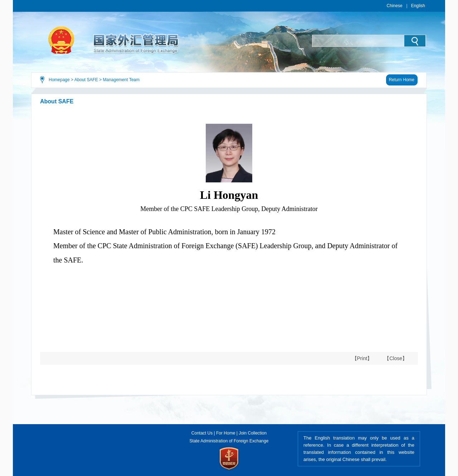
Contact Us (202, 433)
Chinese (395, 6)
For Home (226, 433)
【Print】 (362, 358)
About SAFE (86, 80)
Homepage (59, 80)
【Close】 (396, 358)
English (418, 6)
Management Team (121, 80)
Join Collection (253, 433)
